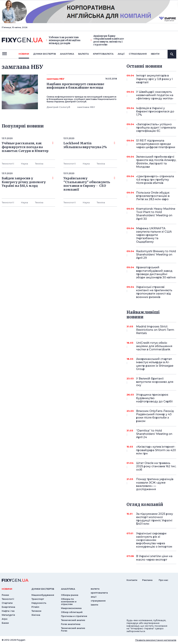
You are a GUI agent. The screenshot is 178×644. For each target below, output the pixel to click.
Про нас (163, 580)
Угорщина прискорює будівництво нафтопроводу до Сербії (154, 398)
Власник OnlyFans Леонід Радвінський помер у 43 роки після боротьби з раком (155, 416)
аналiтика (68, 589)
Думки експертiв (44, 54)
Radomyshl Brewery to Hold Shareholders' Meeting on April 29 (156, 255)
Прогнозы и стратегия (74, 616)
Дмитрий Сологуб (58, 107)
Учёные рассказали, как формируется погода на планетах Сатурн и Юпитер (28, 147)
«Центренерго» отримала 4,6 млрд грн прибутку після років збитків (155, 180)
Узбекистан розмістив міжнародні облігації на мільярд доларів (63, 40)
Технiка (39, 164)
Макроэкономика (71, 608)
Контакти (132, 580)
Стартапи (7, 603)
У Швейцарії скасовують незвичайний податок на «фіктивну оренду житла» (155, 95)
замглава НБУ (86, 107)
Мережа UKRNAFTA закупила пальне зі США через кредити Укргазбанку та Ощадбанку (154, 235)
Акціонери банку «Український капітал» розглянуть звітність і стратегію (107, 40)
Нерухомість (39, 603)
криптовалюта (103, 54)
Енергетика (8, 607)
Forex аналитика (71, 624)
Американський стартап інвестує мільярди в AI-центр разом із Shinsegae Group (155, 364)
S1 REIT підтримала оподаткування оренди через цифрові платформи (156, 144)
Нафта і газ (8, 611)
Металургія (8, 615)
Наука (25, 164)
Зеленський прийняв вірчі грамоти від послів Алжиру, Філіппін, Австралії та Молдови (156, 162)
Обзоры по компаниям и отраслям (69, 602)
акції (121, 54)
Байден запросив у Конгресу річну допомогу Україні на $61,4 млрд (28, 182)
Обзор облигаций (72, 612)
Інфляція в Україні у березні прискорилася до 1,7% (155, 111)
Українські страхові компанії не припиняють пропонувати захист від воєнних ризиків (154, 292)
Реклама (147, 580)
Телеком (36, 611)
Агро (5, 619)
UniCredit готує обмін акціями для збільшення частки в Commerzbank (154, 346)
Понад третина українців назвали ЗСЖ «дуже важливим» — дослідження (155, 484)
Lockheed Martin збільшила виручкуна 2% (89, 145)
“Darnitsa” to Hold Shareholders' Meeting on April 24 (154, 434)
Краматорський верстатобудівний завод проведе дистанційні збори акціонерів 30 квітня (156, 272)
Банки (5, 623)
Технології (8, 164)
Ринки (5, 595)
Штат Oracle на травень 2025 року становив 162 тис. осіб (156, 466)
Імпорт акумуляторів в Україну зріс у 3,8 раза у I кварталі (154, 79)
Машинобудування (43, 595)
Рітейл (35, 607)
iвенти (155, 54)
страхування (138, 54)
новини (24, 54)
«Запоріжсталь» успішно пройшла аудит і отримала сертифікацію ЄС (156, 128)
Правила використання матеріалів (156, 640)
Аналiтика (67, 54)
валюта (84, 54)
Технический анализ (73, 620)
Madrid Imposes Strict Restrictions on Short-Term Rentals (155, 330)
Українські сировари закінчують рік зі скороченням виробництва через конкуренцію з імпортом (154, 540)
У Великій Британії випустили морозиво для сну (155, 382)
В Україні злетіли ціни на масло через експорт (154, 558)
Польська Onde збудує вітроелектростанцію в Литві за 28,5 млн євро (153, 196)
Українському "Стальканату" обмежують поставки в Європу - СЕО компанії (89, 184)
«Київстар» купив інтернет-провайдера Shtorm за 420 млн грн (156, 450)
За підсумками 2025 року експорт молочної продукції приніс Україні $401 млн (155, 519)
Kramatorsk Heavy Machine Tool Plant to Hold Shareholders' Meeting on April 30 (156, 214)
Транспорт (38, 599)
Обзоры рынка (70, 595)
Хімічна (36, 615)
